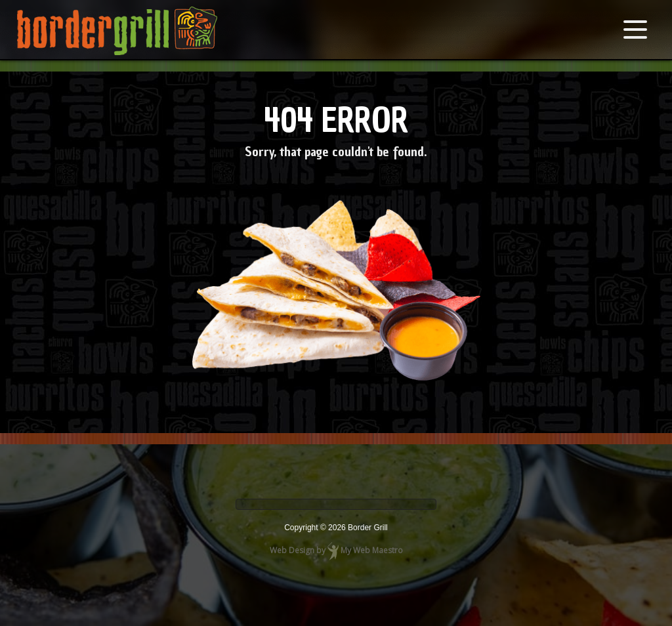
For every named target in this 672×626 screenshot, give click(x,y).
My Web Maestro (372, 550)
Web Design (292, 550)
